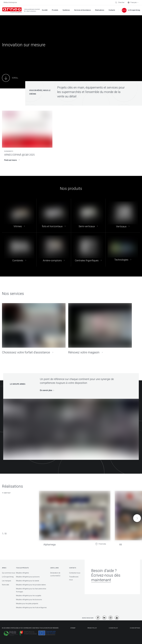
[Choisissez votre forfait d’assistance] (34, 329)
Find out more (12, 160)
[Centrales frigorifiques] (88, 250)
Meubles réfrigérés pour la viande (27, 581)
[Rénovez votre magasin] (100, 329)
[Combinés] (19, 250)
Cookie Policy (113, 628)
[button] (137, 518)
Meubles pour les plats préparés (27, 604)
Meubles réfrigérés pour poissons (28, 577)
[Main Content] (10, 78)
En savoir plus (46, 390)
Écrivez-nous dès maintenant (106, 578)
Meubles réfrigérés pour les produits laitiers (31, 585)
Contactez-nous (75, 573)
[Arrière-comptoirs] (54, 250)
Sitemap (73, 628)
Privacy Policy (92, 628)
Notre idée (5, 585)
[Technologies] (123, 250)
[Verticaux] (123, 216)
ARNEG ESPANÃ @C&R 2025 (19, 155)
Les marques (7, 581)
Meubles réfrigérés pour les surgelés (29, 596)
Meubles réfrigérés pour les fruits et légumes (31, 608)
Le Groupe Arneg (8, 577)
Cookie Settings (135, 628)
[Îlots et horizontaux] (54, 216)
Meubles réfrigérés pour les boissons (29, 600)
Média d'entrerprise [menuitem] (10, 2)
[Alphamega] (75, 517)
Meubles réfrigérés (22, 573)
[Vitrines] (19, 216)
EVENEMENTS (9, 151)
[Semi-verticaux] (88, 216)
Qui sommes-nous (9, 573)
